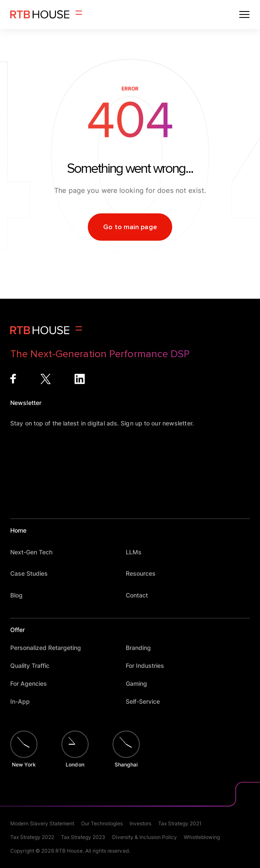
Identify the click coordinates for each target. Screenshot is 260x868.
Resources (145, 573)
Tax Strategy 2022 (32, 837)
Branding (142, 648)
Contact (141, 595)
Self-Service (147, 701)
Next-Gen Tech (35, 552)
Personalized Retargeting (50, 648)
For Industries (149, 666)
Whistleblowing (202, 837)
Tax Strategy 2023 (83, 837)
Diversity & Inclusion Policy (144, 837)
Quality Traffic (34, 666)
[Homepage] (46, 15)
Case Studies (33, 573)
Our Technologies (102, 823)
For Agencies (33, 683)
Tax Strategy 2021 (180, 823)
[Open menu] (244, 15)
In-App (24, 701)
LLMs (138, 552)
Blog (20, 595)
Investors (140, 823)
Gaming (140, 683)
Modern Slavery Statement (42, 823)
